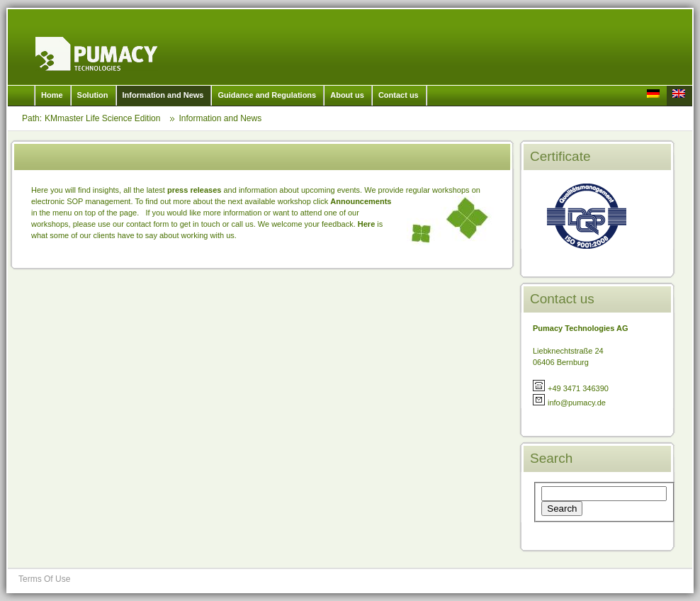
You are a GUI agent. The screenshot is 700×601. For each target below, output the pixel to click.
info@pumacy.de (577, 403)
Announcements (361, 201)
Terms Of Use (44, 579)
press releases (194, 190)
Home (52, 95)
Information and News (163, 95)
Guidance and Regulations (267, 95)
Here (368, 224)
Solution (93, 95)
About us (347, 95)
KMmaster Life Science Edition (97, 54)
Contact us (399, 95)
